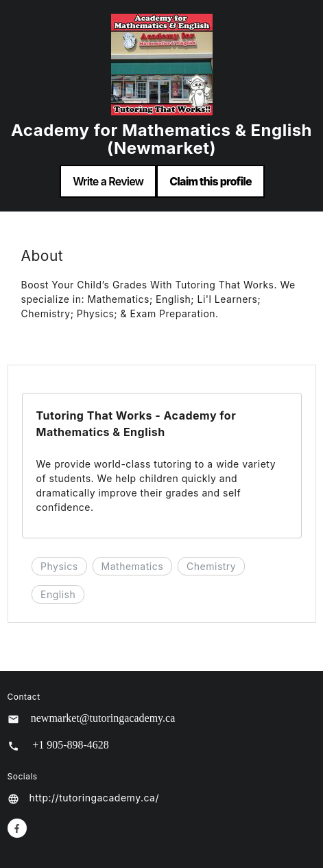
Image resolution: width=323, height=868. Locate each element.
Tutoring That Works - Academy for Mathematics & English (136, 424)
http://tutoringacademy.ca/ (94, 798)
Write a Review (108, 181)
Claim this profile (211, 181)
